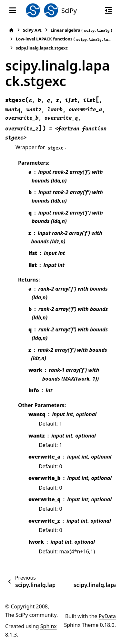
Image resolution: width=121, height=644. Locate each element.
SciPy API (32, 30)
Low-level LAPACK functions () (64, 39)
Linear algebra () (81, 30)
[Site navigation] (13, 10)
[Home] (11, 30)
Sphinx (49, 626)
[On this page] (108, 10)
